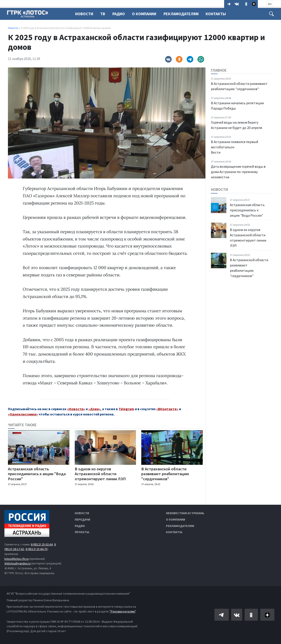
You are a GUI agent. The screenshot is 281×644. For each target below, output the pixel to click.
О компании (176, 519)
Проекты (82, 532)
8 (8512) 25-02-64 (42, 544)
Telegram (126, 409)
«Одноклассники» (23, 414)
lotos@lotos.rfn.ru (17, 559)
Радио (120, 14)
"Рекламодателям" (123, 611)
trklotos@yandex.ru (18, 563)
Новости (84, 14)
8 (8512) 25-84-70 (36, 549)
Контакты (219, 14)
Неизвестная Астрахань (185, 513)
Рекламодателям (184, 14)
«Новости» (76, 409)
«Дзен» (94, 409)
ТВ (103, 14)
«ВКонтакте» (167, 409)
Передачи (82, 519)
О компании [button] (146, 14)
